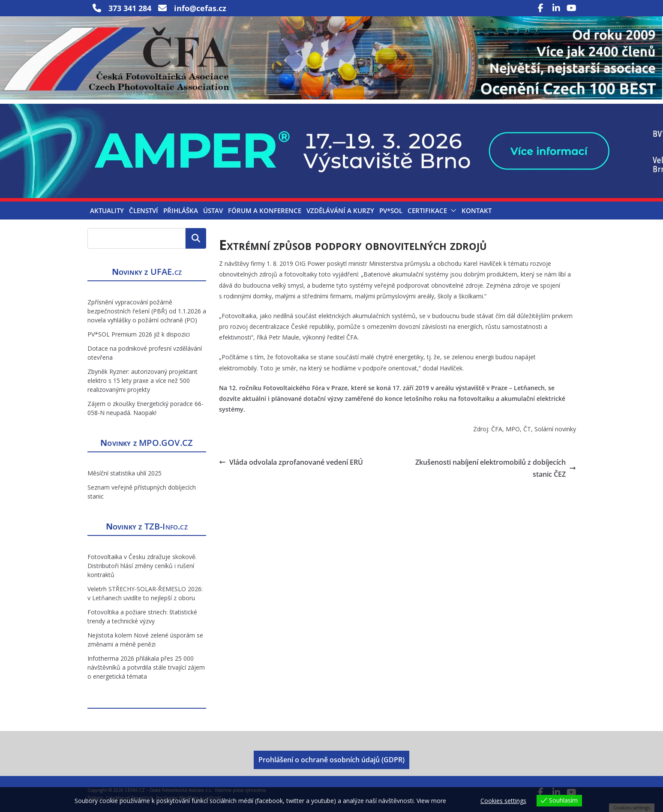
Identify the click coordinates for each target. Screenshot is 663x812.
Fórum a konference (265, 211)
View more (431, 801)
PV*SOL (391, 211)
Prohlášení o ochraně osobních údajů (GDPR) (331, 760)
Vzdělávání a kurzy (340, 211)
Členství (144, 211)
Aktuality (107, 211)
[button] (452, 211)
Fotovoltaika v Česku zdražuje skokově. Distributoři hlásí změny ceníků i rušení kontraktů (142, 566)
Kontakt (477, 211)
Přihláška (181, 211)
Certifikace (427, 211)
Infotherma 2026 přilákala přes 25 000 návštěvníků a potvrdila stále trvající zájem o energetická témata (146, 667)
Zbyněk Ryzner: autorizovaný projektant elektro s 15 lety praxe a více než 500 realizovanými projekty (142, 380)
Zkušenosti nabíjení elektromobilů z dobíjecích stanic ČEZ (496, 468)
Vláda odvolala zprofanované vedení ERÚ (291, 462)
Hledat (196, 238)
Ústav (213, 211)
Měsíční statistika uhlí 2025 (124, 473)
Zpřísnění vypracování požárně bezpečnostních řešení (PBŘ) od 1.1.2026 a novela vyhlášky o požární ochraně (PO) (147, 311)
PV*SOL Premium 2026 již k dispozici (139, 334)
